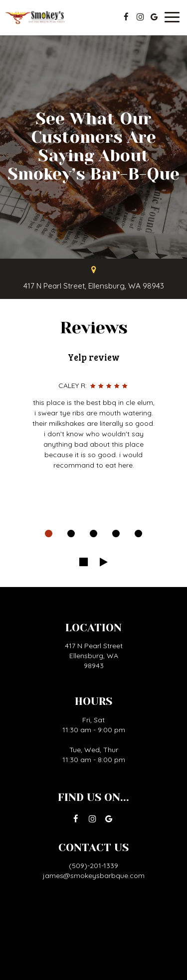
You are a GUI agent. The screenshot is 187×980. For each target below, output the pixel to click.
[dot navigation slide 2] (71, 534)
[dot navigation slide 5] (138, 534)
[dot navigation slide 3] (93, 534)
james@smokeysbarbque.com (94, 876)
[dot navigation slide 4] (116, 534)
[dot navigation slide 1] (49, 534)
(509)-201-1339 (93, 866)
